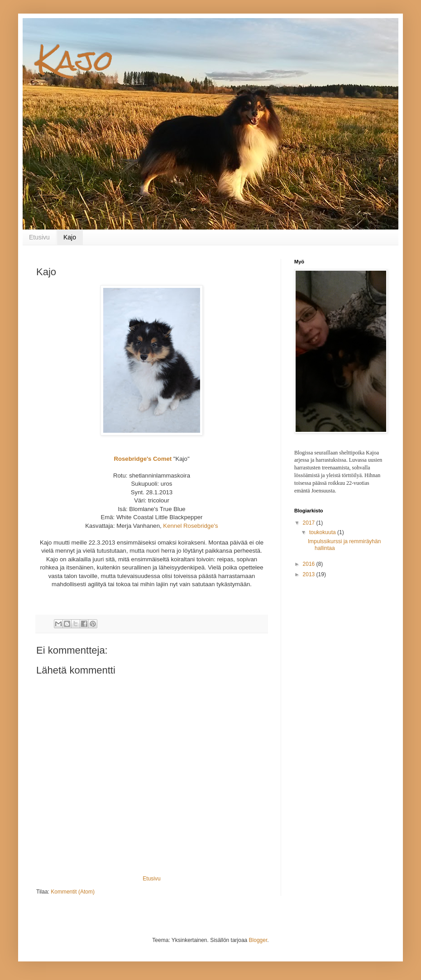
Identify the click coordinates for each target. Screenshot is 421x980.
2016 (310, 564)
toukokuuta (323, 532)
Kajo (75, 60)
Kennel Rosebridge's (190, 526)
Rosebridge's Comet (143, 459)
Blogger (258, 940)
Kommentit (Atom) (73, 892)
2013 (310, 574)
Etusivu (39, 237)
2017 (310, 523)
